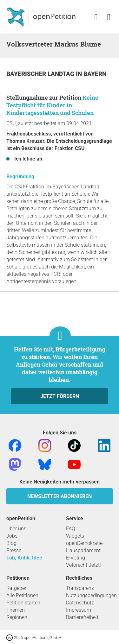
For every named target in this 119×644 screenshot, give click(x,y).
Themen (16, 610)
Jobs (12, 536)
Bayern (95, 74)
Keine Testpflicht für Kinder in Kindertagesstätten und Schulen (52, 105)
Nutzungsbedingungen (91, 595)
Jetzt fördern (60, 396)
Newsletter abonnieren (60, 496)
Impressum (79, 610)
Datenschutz (80, 603)
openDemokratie (84, 543)
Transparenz (80, 588)
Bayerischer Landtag (41, 74)
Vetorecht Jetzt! (83, 565)
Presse (14, 550)
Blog (11, 543)
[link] (109, 18)
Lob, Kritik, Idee (24, 558)
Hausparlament (83, 550)
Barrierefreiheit (82, 617)
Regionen (17, 617)
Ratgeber (16, 588)
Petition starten (23, 603)
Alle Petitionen (22, 595)
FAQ (71, 529)
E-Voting (76, 558)
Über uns (16, 529)
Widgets (75, 536)
